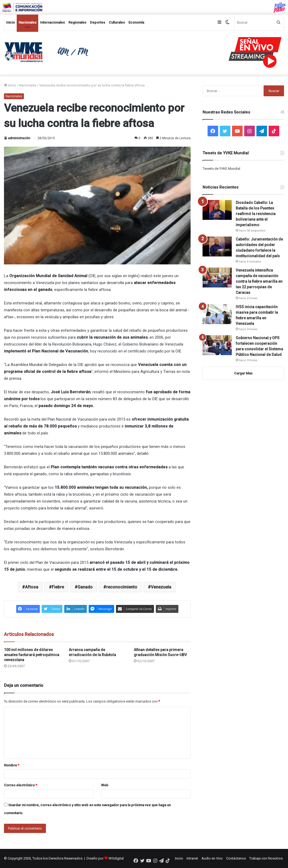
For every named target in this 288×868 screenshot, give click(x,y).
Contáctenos (236, 858)
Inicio (10, 22)
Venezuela (161, 587)
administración (19, 138)
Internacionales (52, 22)
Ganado (85, 587)
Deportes (98, 22)
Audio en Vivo (212, 858)
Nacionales (27, 22)
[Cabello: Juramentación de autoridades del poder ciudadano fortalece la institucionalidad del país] (217, 247)
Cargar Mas (243, 373)
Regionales (77, 22)
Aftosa (32, 587)
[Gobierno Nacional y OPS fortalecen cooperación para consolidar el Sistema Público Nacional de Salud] (217, 345)
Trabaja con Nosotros (266, 858)
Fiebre (58, 587)
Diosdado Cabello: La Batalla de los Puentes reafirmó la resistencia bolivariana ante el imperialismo (256, 214)
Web (105, 785)
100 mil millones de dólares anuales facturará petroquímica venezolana (32, 655)
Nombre (12, 765)
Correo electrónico (21, 785)
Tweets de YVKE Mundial (221, 169)
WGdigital (116, 858)
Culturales (117, 22)
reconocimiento (122, 587)
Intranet (192, 858)
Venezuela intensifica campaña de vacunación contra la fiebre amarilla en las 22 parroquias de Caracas (259, 281)
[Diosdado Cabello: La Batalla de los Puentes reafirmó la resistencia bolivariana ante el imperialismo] (217, 210)
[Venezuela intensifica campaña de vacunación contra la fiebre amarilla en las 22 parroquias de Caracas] (217, 278)
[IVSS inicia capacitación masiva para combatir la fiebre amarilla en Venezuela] (217, 314)
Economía (136, 22)
